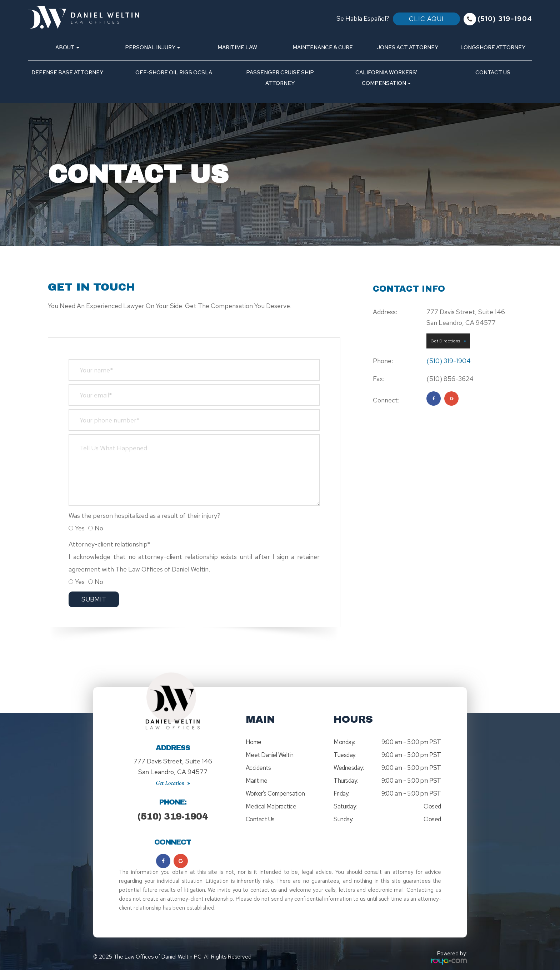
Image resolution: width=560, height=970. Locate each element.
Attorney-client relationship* (109, 544)
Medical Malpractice (271, 806)
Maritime (257, 781)
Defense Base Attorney (67, 73)
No (96, 528)
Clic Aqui (426, 19)
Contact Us (493, 73)
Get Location (170, 776)
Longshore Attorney (493, 48)
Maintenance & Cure (323, 48)
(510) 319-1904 (505, 19)
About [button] (67, 48)
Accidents (258, 768)
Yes (77, 528)
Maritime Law (237, 48)
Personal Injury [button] (152, 48)
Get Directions (445, 341)
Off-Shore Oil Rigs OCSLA (174, 73)
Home (254, 742)
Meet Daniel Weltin (270, 755)
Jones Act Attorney (407, 48)
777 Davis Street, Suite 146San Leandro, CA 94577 (173, 763)
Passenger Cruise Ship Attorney (280, 78)
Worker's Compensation (275, 793)
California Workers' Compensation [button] (386, 78)
